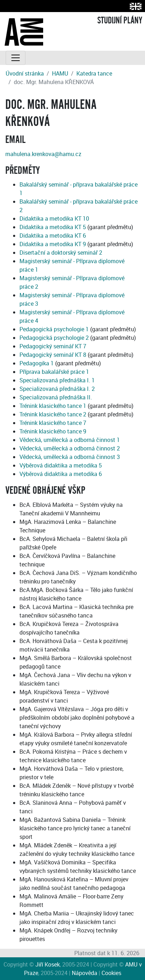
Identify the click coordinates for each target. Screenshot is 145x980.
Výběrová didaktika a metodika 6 (61, 474)
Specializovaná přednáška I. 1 (57, 380)
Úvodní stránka (25, 73)
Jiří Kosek (48, 964)
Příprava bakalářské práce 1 (54, 372)
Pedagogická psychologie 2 (54, 338)
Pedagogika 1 (37, 363)
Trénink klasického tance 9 (53, 431)
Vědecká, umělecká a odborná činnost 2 (70, 448)
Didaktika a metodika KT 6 (53, 236)
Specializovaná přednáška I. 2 (57, 389)
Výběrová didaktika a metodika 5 (61, 465)
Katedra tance (94, 73)
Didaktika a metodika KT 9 (53, 244)
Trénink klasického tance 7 (53, 423)
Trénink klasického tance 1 (53, 406)
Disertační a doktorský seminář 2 (61, 253)
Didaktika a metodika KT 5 (53, 227)
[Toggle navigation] (16, 58)
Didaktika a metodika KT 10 (54, 218)
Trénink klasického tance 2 (53, 414)
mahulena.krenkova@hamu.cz (43, 154)
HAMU (60, 73)
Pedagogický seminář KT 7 (53, 346)
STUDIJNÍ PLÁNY (120, 21)
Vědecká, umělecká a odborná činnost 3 (70, 457)
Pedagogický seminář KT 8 (53, 355)
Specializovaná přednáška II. (56, 397)
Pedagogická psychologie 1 (54, 329)
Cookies (111, 973)
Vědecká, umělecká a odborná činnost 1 (70, 440)
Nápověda (85, 973)
